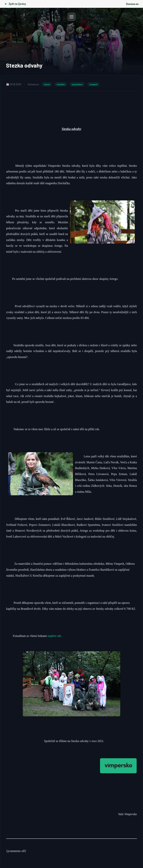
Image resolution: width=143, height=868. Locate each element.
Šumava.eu (132, 4)
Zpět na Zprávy (15, 4)
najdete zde (54, 636)
